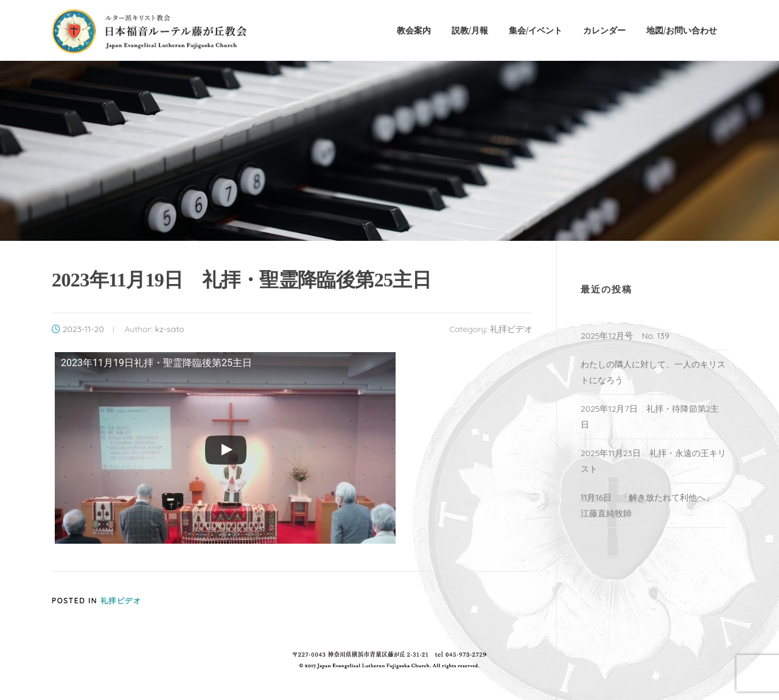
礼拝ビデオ (511, 329)
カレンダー (604, 30)
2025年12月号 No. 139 (625, 336)
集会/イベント (536, 30)
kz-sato (169, 329)
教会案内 (414, 30)
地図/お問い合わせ (682, 30)
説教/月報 (470, 30)
